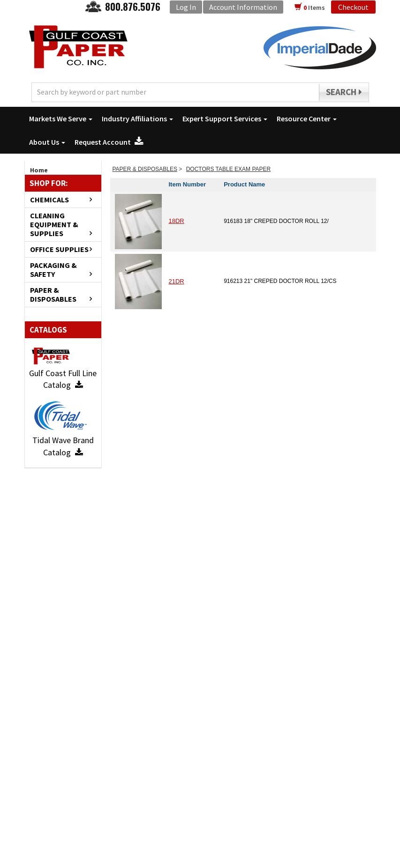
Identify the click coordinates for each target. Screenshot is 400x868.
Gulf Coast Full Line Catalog (63, 379)
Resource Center (307, 119)
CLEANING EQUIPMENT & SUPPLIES (54, 225)
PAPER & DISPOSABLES (53, 295)
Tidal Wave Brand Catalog (63, 446)
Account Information (243, 7)
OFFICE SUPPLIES (59, 249)
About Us (47, 142)
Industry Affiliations (137, 119)
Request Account (109, 142)
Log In (186, 7)
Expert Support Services (225, 119)
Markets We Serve (61, 119)
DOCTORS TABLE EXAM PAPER (229, 169)
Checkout (353, 7)
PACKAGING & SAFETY (53, 270)
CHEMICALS (49, 200)
